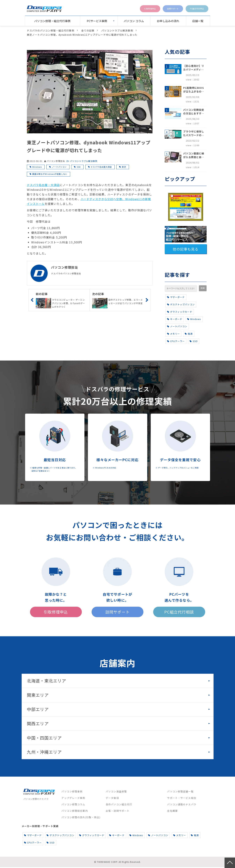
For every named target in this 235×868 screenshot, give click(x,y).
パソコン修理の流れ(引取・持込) (81, 818)
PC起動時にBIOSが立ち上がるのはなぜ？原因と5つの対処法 (194, 90)
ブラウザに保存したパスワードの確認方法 (194, 133)
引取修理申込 (136, 9)
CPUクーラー (176, 341)
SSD (79, 167)
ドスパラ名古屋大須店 (101, 167)
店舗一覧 (198, 21)
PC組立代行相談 (179, 612)
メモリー (174, 334)
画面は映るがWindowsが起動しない (50, 174)
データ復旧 (112, 799)
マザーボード (176, 297)
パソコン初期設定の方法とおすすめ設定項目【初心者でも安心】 (194, 112)
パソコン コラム (134, 21)
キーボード (175, 319)
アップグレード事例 (73, 799)
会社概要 (172, 812)
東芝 (124, 167)
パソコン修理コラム (73, 805)
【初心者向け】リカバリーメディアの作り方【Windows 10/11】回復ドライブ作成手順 (194, 68)
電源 (189, 334)
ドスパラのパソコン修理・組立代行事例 (51, 30)
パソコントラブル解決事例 (117, 30)
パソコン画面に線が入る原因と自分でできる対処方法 (194, 155)
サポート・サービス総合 (182, 799)
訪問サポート (164, 9)
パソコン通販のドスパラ (182, 805)
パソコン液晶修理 (116, 792)
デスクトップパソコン (181, 304)
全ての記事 (88, 30)
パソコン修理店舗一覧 (180, 792)
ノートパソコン (59, 167)
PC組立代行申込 (194, 9)
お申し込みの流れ (168, 21)
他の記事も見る (186, 249)
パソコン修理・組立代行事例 (52, 21)
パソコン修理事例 (72, 792)
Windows (37, 167)
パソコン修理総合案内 (75, 812)
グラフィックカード (180, 312)
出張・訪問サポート (118, 812)
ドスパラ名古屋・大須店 (43, 185)
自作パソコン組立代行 (119, 805)
